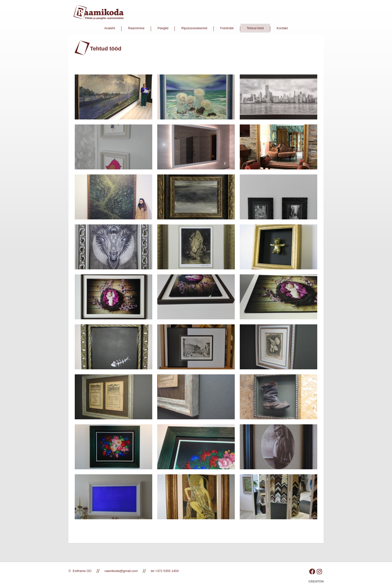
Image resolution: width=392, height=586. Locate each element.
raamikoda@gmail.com (121, 571)
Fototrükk (227, 28)
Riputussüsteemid (194, 28)
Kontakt (282, 28)
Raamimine (136, 28)
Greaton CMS (316, 583)
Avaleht (110, 28)
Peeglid (163, 28)
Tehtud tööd (255, 28)
